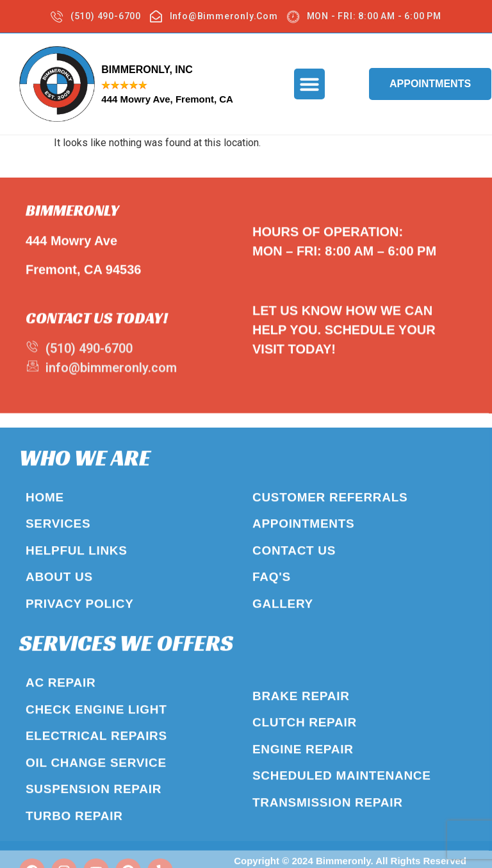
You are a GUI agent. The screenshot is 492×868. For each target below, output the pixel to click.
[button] (309, 84)
